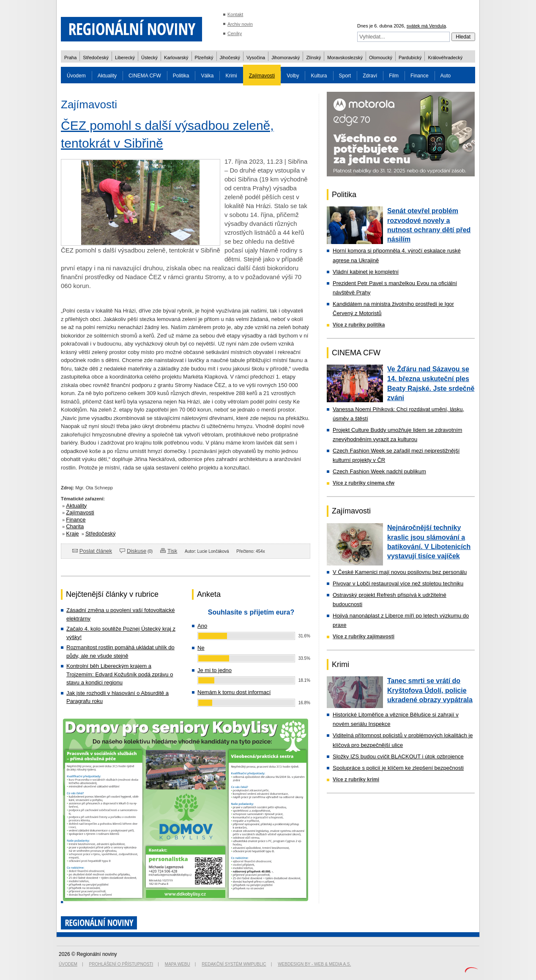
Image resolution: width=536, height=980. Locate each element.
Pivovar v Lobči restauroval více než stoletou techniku (398, 583)
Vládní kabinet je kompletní (366, 272)
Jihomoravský (286, 58)
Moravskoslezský (345, 58)
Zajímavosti (262, 76)
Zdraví (370, 76)
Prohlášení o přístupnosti (121, 964)
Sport (345, 76)
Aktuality (107, 76)
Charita (75, 526)
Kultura (319, 76)
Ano (202, 626)
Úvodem (76, 76)
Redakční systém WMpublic (234, 964)
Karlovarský (176, 58)
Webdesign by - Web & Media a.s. (314, 964)
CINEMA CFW (145, 76)
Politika (181, 76)
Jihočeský (230, 58)
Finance (420, 76)
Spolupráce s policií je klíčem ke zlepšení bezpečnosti (398, 768)
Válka (207, 76)
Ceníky (235, 33)
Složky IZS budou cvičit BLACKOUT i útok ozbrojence (398, 756)
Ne (201, 648)
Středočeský (96, 58)
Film (394, 76)
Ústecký (149, 58)
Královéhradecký (445, 58)
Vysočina (256, 58)
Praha (70, 58)
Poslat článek (96, 551)
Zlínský (313, 58)
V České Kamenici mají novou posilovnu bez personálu (400, 572)
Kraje (72, 534)
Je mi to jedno (215, 670)
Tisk (172, 551)
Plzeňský (204, 58)
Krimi (231, 76)
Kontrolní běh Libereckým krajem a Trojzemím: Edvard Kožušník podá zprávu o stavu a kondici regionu (120, 674)
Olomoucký (381, 58)
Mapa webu (178, 964)
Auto (446, 76)
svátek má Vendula (426, 26)
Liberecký (125, 58)
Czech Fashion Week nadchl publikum (379, 471)
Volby (293, 76)
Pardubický (410, 58)
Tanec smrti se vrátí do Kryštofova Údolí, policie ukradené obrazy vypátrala (430, 690)
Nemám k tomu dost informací (234, 692)
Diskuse (137, 551)
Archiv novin (240, 24)
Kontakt (235, 14)
